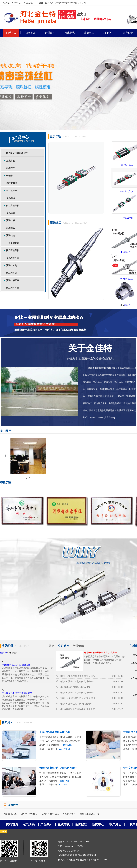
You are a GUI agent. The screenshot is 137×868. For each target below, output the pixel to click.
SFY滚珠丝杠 (126, 279)
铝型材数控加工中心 (90, 814)
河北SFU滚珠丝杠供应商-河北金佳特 (77, 693)
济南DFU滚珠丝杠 (50, 814)
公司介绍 (29, 824)
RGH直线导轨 (126, 191)
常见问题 (7, 646)
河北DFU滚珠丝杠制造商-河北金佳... (101, 653)
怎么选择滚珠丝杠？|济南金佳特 (17, 695)
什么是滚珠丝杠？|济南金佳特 (16, 667)
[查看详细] (68, 745)
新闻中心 (98, 824)
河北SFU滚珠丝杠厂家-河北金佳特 (76, 704)
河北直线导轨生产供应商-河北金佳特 (77, 709)
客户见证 (7, 722)
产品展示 (47, 824)
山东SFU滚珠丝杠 (29, 814)
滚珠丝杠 (55, 223)
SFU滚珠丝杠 (126, 252)
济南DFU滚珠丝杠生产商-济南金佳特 (77, 698)
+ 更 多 (51, 645)
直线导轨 (55, 136)
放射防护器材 (69, 814)
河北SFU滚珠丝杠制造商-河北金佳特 (77, 682)
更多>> (3, 653)
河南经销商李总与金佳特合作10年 (58, 768)
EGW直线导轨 (126, 218)
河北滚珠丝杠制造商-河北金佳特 (75, 687)
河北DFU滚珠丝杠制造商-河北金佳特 (77, 676)
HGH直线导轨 (126, 165)
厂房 (28, 478)
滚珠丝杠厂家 (10, 814)
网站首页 (12, 824)
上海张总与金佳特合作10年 (55, 732)
